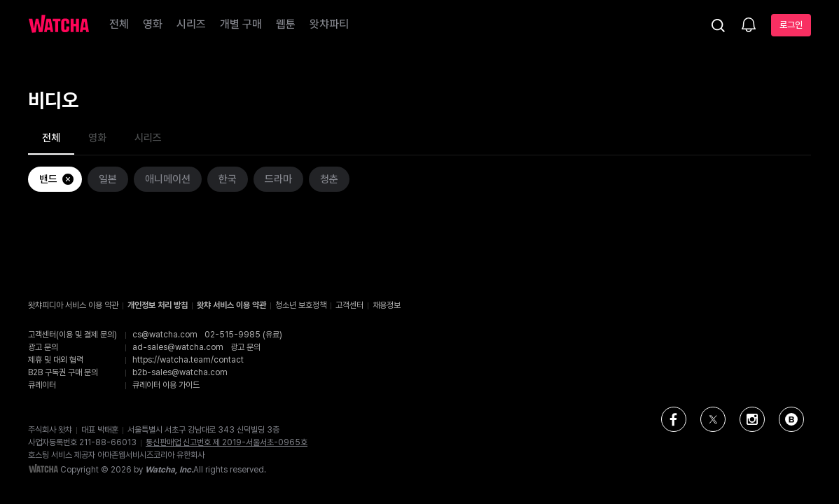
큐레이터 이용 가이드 (166, 385)
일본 (108, 179)
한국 (228, 179)
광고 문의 (245, 347)
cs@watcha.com (165, 335)
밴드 (57, 179)
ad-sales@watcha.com (178, 347)
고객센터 (349, 305)
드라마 (278, 179)
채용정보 (387, 305)
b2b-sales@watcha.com (180, 372)
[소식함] (749, 26)
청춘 (329, 179)
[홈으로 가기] (59, 25)
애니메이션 (168, 179)
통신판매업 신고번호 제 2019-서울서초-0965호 (227, 442)
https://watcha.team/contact (188, 360)
